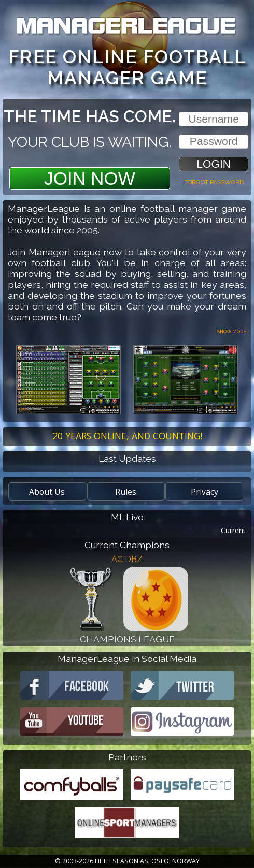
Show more (232, 331)
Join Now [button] (90, 178)
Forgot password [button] (214, 181)
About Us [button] (47, 492)
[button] (214, 164)
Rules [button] (126, 492)
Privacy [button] (204, 492)
